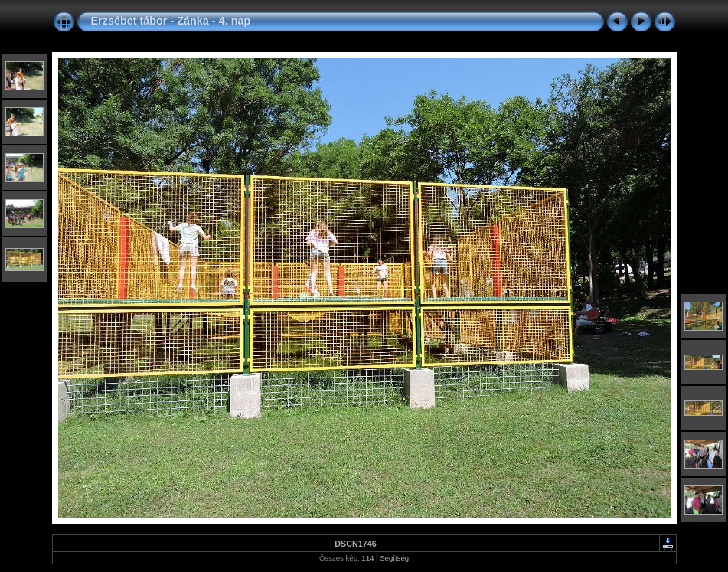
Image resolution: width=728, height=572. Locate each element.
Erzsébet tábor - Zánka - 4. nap (171, 21)
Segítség (394, 558)
